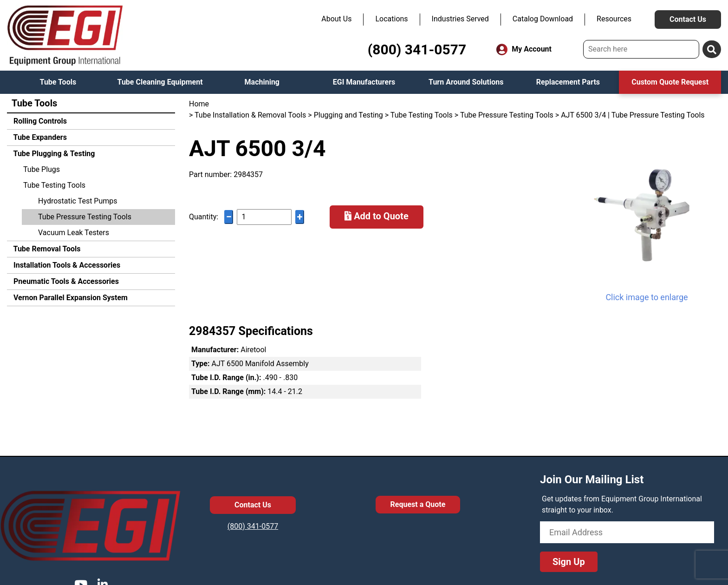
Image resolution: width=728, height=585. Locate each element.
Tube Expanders (39, 137)
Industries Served (460, 19)
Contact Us (688, 19)
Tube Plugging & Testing (53, 154)
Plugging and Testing (348, 115)
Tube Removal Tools (46, 249)
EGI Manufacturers (364, 82)
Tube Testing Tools (54, 185)
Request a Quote (418, 504)
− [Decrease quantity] (229, 217)
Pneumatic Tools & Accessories (65, 281)
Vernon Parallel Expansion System (70, 298)
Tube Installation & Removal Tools (250, 115)
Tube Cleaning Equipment (160, 82)
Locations (391, 19)
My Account (524, 49)
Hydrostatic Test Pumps (78, 201)
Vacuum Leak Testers (74, 233)
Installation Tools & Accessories (66, 265)
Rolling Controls (39, 121)
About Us (336, 19)
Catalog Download (543, 19)
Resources (614, 19)
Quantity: (204, 217)
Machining (262, 82)
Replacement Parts (568, 82)
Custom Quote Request (670, 82)
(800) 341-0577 (417, 49)
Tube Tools (58, 82)
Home (199, 104)
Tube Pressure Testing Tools (85, 217)
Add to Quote (377, 216)
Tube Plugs (42, 169)
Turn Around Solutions (466, 82)
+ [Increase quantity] (300, 217)
